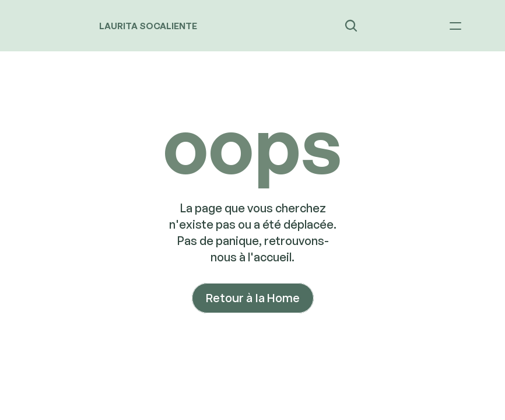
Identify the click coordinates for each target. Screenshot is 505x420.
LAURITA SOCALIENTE (148, 26)
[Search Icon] (351, 26)
